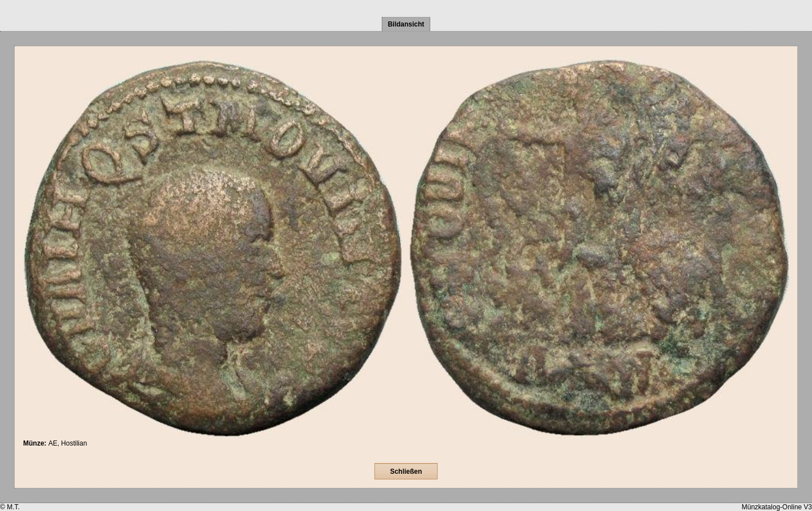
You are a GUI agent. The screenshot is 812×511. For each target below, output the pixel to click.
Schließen (406, 472)
